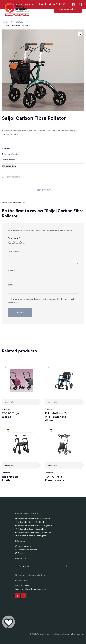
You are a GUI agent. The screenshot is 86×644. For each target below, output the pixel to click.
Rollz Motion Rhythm (10, 479)
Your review (14, 251)
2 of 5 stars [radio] (13, 243)
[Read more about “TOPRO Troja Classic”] (39, 402)
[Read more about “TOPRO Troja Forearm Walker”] (82, 465)
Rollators (19, 22)
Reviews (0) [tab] (44, 190)
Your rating (14, 238)
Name (12, 271)
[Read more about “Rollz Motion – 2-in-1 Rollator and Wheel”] (82, 402)
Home (5, 22)
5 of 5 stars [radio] (24, 243)
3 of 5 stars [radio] (17, 243)
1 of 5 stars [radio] (10, 243)
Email (11, 285)
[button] (80, 34)
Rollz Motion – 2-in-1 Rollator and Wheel (56, 417)
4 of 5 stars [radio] (20, 243)
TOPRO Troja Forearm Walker (55, 479)
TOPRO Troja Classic (10, 415)
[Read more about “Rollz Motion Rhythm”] (39, 465)
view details (9, 402)
